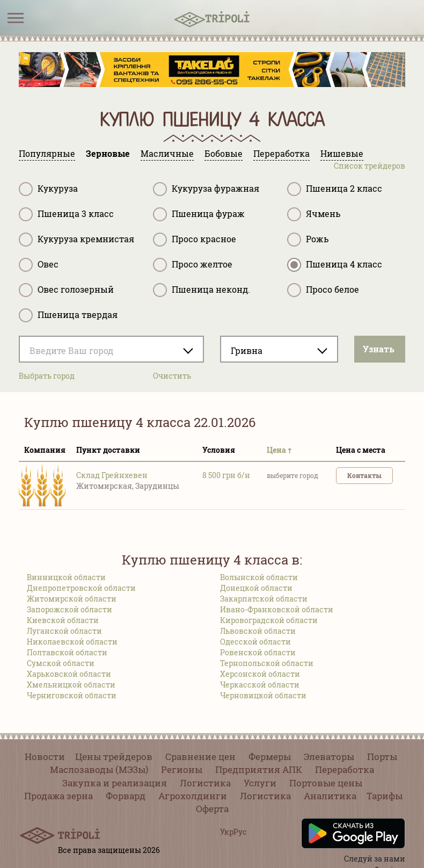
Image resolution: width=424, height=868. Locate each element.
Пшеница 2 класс (335, 189)
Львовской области (258, 631)
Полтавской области (67, 652)
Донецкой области (256, 588)
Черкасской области (260, 685)
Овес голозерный (66, 290)
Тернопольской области (267, 663)
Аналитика (330, 796)
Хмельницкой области (71, 685)
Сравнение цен (200, 757)
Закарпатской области (264, 599)
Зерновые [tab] (108, 153)
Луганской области (64, 631)
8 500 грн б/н (226, 475)
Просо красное (195, 240)
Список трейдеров (370, 166)
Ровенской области (258, 652)
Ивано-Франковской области (277, 609)
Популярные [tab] (47, 153)
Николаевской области (72, 642)
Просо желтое (193, 265)
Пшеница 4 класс (335, 265)
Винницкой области (66, 577)
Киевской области (63, 620)
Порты (382, 757)
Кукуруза (48, 189)
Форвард (126, 796)
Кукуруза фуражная (206, 189)
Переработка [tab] (282, 153)
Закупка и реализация (115, 783)
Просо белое (323, 290)
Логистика (205, 783)
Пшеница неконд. (202, 290)
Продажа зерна (59, 796)
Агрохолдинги (193, 796)
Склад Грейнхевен (112, 475)
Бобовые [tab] (224, 153)
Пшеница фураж (199, 214)
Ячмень (314, 214)
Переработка (345, 769)
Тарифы (385, 796)
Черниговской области (72, 695)
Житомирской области (72, 599)
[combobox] (111, 349)
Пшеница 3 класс (66, 214)
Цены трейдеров (114, 757)
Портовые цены (326, 783)
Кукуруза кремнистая (76, 240)
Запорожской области (70, 609)
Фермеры (270, 757)
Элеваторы (329, 757)
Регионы (182, 769)
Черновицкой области (263, 695)
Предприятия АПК (259, 769)
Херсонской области (260, 674)
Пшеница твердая (68, 315)
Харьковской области (69, 674)
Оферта (212, 809)
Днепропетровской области (81, 588)
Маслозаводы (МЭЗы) (99, 769)
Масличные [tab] (167, 153)
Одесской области (255, 642)
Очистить (172, 376)
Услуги (260, 783)
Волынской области (259, 577)
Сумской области (61, 663)
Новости (45, 757)
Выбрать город (47, 376)
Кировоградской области (269, 620)
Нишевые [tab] (342, 153)
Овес (39, 265)
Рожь (308, 240)
